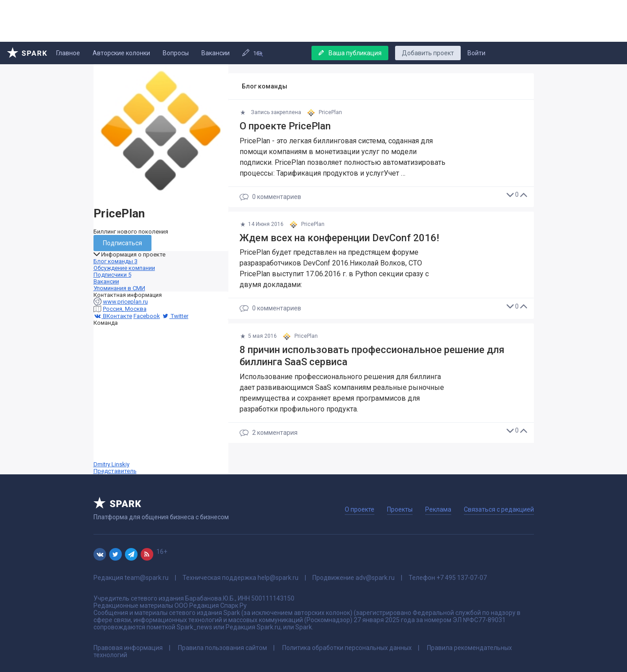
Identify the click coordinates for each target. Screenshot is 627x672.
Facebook (147, 316)
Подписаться (122, 243)
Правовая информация (128, 648)
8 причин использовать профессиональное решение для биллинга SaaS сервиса (372, 356)
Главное (68, 53)
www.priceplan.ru (125, 302)
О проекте (360, 509)
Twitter (175, 316)
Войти (476, 53)
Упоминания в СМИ (119, 288)
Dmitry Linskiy (161, 400)
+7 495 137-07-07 (462, 578)
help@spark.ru (278, 578)
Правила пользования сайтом (222, 648)
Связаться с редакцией (499, 509)
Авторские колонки (121, 53)
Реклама (438, 509)
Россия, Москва (125, 309)
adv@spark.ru (375, 578)
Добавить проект (428, 53)
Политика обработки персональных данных (347, 648)
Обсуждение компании (124, 268)
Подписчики (112, 275)
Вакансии (216, 53)
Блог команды (116, 261)
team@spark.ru (147, 578)
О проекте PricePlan (285, 126)
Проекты (400, 509)
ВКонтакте (113, 316)
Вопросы (176, 53)
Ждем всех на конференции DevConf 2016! (339, 238)
